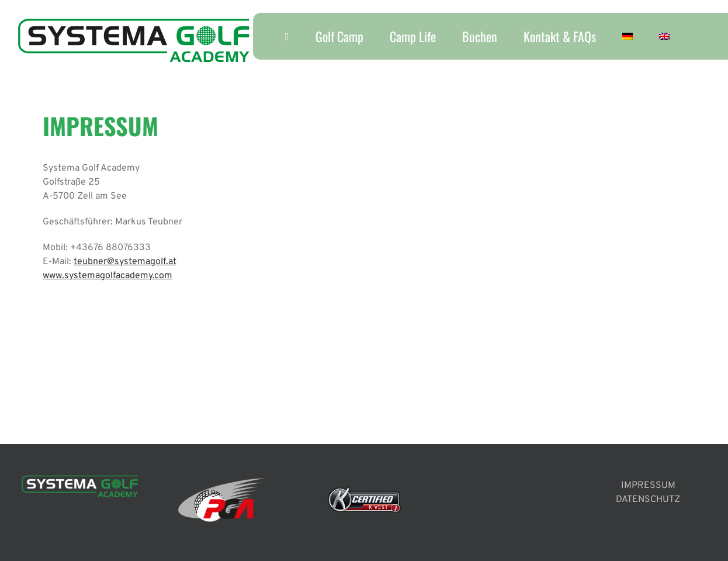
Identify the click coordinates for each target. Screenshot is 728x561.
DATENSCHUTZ (648, 500)
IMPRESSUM (648, 486)
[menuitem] (627, 36)
